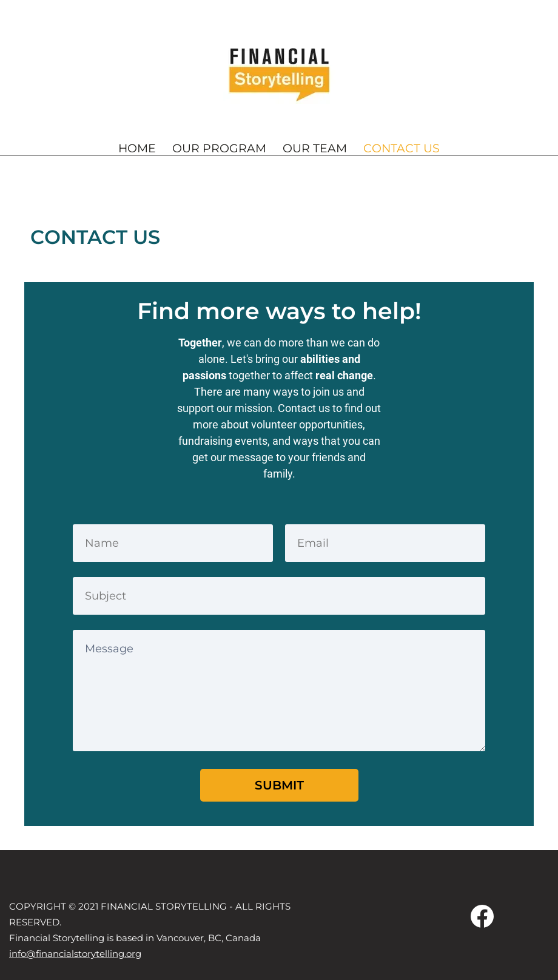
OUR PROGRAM (219, 148)
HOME (137, 148)
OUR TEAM (315, 148)
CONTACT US (402, 148)
